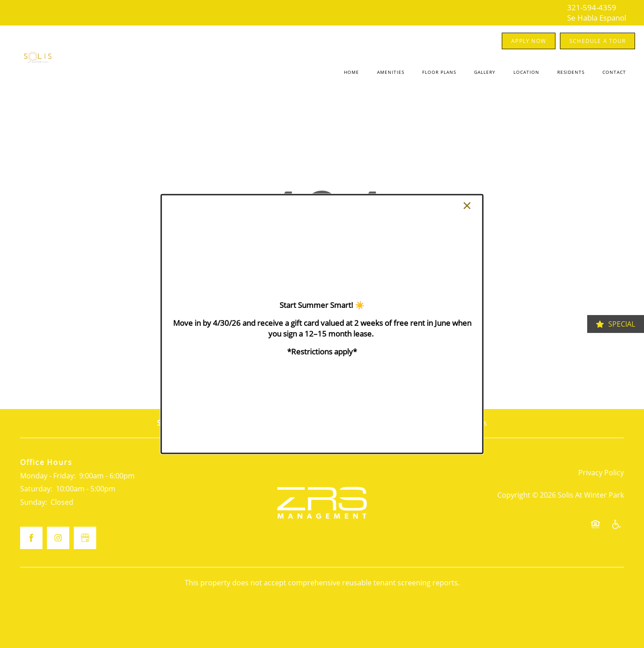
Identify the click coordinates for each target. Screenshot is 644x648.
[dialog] (322, 324)
